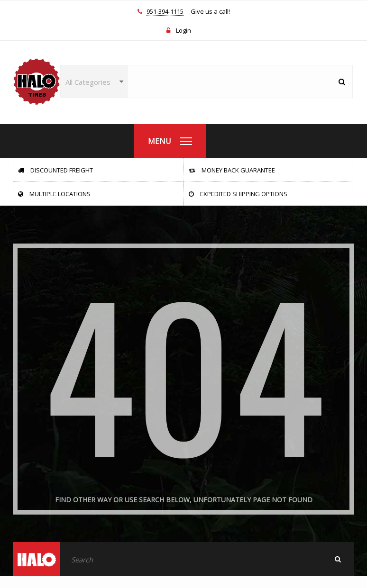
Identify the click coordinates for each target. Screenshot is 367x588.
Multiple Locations (54, 194)
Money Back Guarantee (232, 170)
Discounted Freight (55, 170)
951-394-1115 (165, 12)
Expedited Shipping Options (238, 194)
